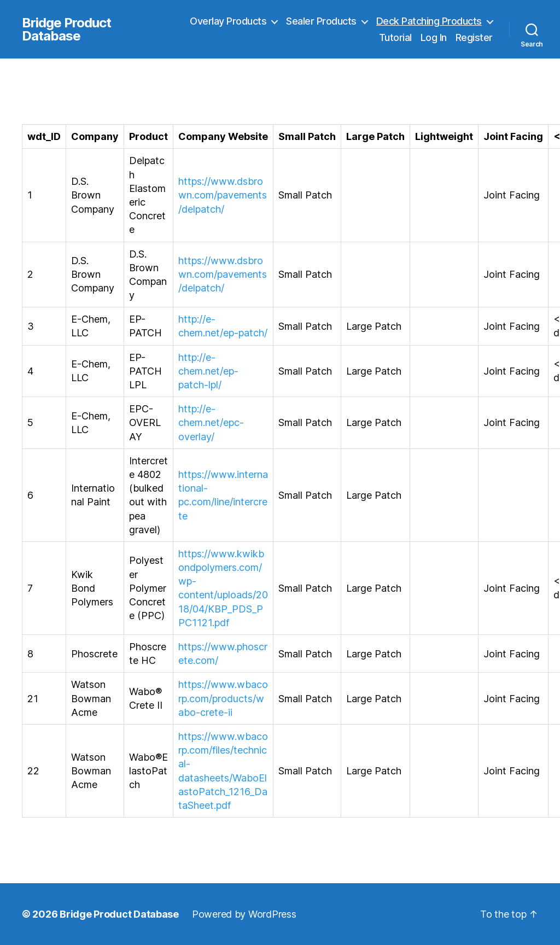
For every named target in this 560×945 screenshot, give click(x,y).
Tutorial (395, 37)
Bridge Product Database (66, 30)
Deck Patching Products (429, 21)
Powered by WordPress (244, 914)
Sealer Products (321, 21)
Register (474, 37)
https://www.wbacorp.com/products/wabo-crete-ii (223, 698)
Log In (434, 37)
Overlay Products (228, 21)
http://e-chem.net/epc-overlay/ (211, 422)
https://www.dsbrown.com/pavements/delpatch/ (223, 195)
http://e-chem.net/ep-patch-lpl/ (208, 371)
